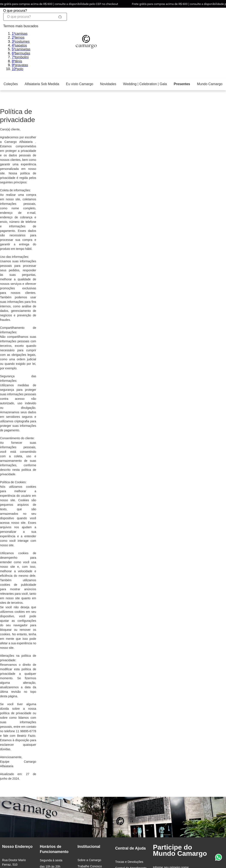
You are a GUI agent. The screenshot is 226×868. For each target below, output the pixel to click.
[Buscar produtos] (58, 17)
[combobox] (35, 40)
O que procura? (15, 11)
